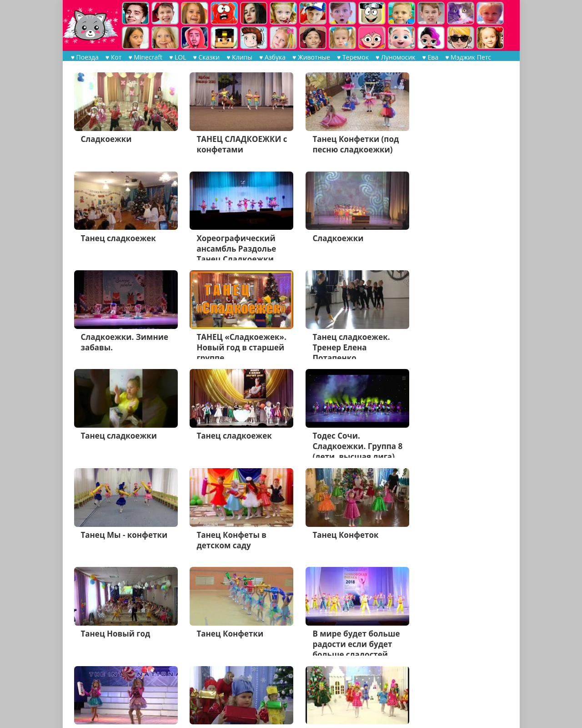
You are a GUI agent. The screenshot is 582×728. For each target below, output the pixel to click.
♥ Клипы (239, 57)
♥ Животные (311, 57)
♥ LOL (177, 57)
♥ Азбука (272, 57)
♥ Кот (114, 57)
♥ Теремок (353, 57)
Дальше (168, 690)
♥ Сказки (206, 57)
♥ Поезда (85, 57)
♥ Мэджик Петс (468, 57)
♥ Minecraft (145, 57)
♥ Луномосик (395, 57)
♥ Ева (430, 57)
